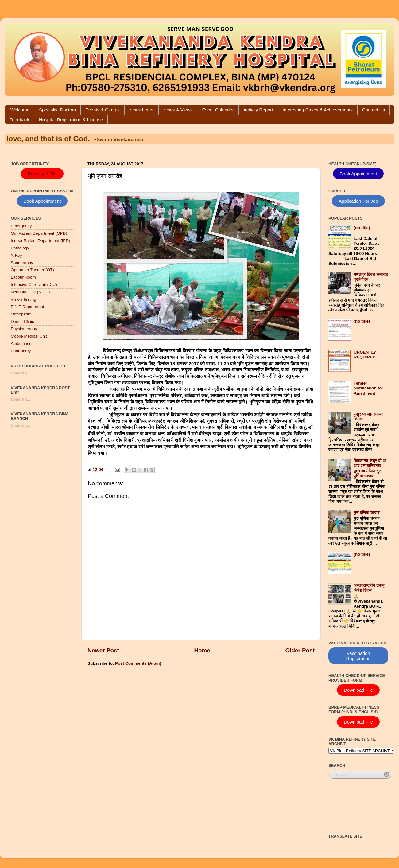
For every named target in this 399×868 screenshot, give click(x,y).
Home (202, 650)
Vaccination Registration (358, 656)
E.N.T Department (27, 307)
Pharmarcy (21, 351)
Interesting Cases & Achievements (318, 110)
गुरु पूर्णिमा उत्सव (367, 513)
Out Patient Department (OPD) (39, 233)
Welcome (20, 110)
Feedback (19, 120)
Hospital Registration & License (71, 120)
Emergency (21, 226)
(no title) (362, 228)
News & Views (178, 110)
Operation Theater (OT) (32, 270)
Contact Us (374, 110)
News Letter (141, 110)
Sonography (22, 263)
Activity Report (258, 110)
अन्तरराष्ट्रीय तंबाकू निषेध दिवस (370, 588)
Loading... (21, 373)
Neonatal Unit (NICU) (30, 292)
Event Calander (218, 110)
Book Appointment (42, 201)
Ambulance (21, 344)
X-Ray (17, 255)
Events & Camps (103, 110)
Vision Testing (23, 299)
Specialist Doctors (57, 110)
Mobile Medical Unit (29, 336)
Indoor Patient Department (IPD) (41, 241)
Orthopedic (21, 314)
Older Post (300, 650)
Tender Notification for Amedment (368, 388)
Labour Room (23, 277)
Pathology (20, 248)
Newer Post (103, 650)
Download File (42, 174)
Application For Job (358, 201)
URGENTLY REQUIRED (365, 355)
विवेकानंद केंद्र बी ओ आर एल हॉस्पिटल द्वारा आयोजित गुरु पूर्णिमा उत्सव (370, 468)
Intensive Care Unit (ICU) (34, 285)
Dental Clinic (22, 321)
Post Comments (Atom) (138, 663)
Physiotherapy (24, 329)
